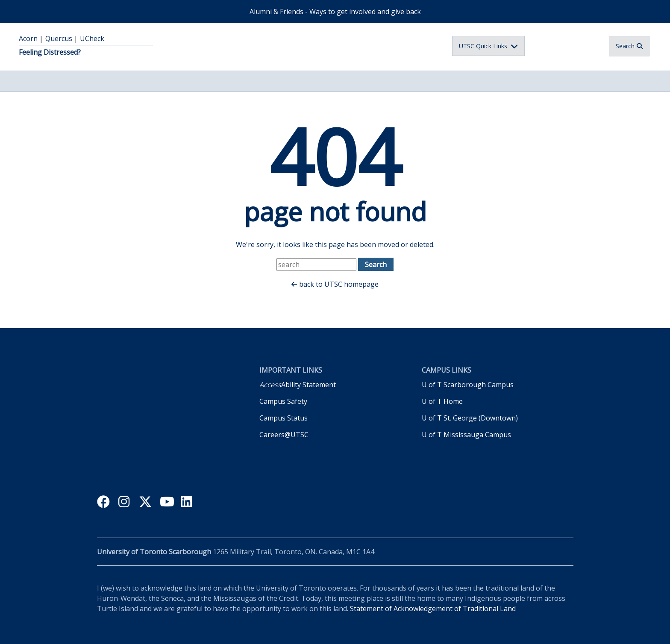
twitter (146, 503)
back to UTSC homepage (339, 284)
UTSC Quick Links (483, 46)
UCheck (92, 38)
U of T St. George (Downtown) (470, 418)
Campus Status (284, 418)
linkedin (188, 503)
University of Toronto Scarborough (324, 46)
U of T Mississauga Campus (466, 435)
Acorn (28, 38)
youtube (167, 503)
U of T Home (442, 401)
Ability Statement (298, 385)
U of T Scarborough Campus (468, 385)
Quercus (59, 38)
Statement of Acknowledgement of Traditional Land (433, 609)
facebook (104, 503)
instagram (125, 503)
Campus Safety (283, 401)
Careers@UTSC (284, 435)
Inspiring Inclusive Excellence (156, 444)
